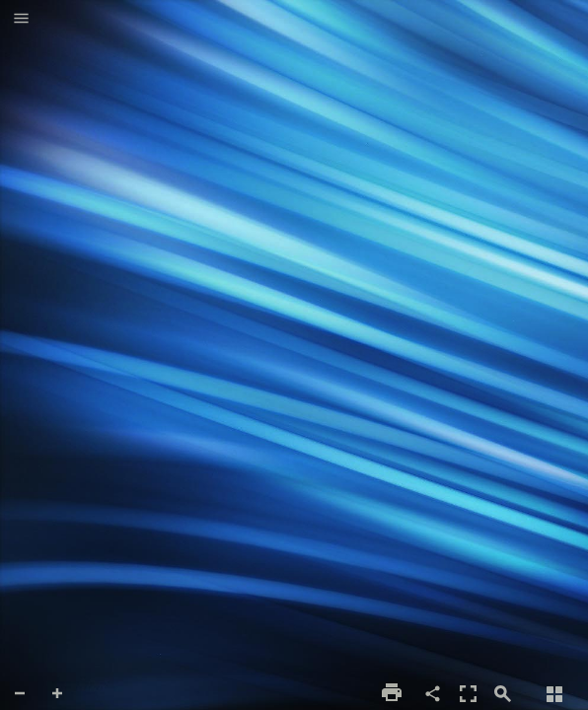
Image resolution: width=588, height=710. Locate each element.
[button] (21, 20)
